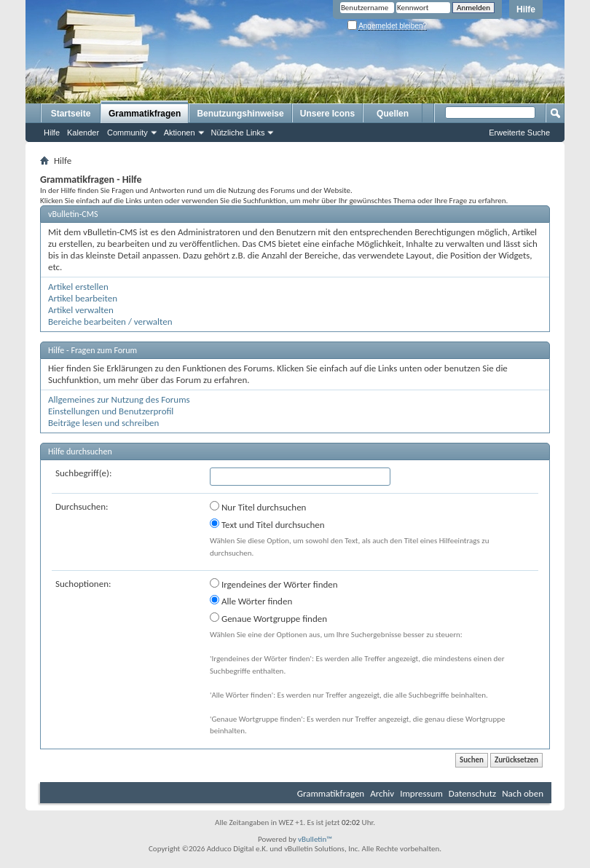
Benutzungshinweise (240, 114)
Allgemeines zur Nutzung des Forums (119, 399)
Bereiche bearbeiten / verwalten (110, 321)
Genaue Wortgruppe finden (268, 618)
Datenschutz (472, 793)
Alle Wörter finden (251, 601)
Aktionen (180, 133)
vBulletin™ (315, 839)
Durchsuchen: (82, 506)
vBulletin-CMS (73, 214)
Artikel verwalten (81, 310)
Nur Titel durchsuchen (258, 507)
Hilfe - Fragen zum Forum (93, 350)
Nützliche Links (238, 133)
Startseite (71, 114)
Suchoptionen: (83, 584)
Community (127, 133)
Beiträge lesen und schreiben (103, 423)
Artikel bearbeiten (83, 298)
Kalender (83, 133)
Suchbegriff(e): (83, 473)
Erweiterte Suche (519, 133)
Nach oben (523, 793)
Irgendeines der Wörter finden (274, 584)
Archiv (382, 793)
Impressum (421, 793)
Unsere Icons (327, 114)
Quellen (393, 114)
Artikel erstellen (78, 287)
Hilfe (526, 9)
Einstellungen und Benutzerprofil (111, 411)
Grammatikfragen (145, 114)
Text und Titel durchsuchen (267, 524)
